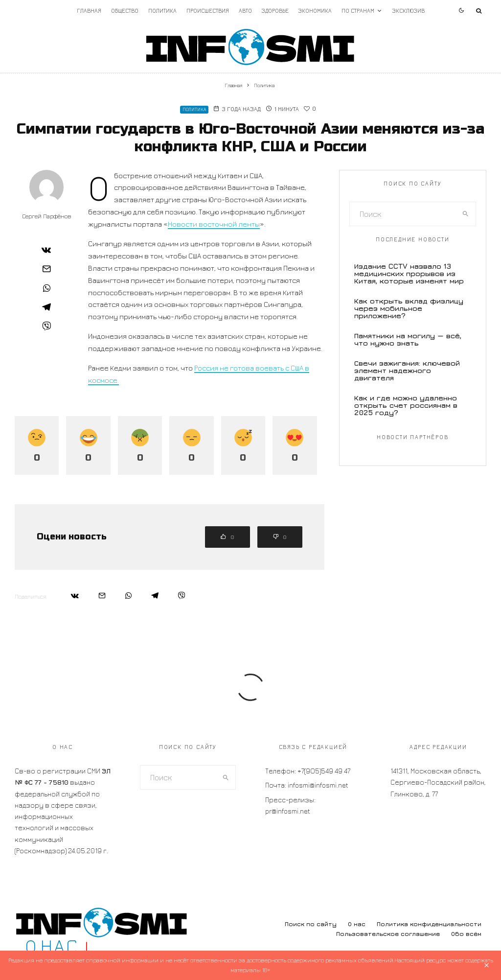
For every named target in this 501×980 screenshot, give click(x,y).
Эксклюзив (409, 11)
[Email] (46, 269)
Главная (89, 11)
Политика (162, 11)
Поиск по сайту (311, 924)
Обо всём (466, 934)
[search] (466, 214)
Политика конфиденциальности (429, 924)
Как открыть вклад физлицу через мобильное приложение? (409, 308)
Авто (245, 11)
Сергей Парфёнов (47, 216)
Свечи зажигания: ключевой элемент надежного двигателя (407, 370)
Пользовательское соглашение (388, 934)
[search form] (403, 214)
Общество (125, 11)
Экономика (315, 11)
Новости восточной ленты (214, 224)
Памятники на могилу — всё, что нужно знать (408, 339)
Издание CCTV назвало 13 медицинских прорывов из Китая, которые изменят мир (409, 273)
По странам (358, 11)
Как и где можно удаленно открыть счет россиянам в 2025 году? (406, 405)
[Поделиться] (46, 250)
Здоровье (275, 11)
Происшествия (208, 11)
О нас (357, 924)
